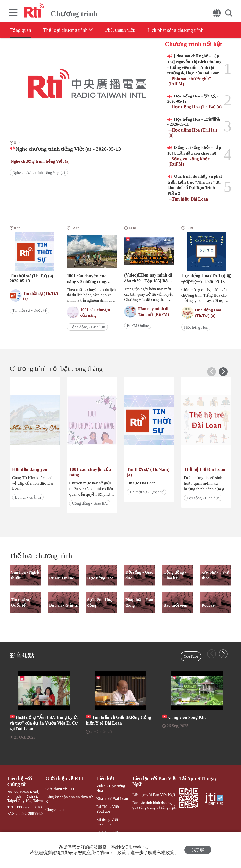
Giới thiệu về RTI (64, 778)
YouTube (191, 656)
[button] (223, 372)
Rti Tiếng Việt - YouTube (109, 809)
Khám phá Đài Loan (112, 799)
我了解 (198, 850)
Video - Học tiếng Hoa (111, 788)
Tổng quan (20, 30)
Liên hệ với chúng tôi (20, 781)
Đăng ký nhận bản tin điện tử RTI (69, 799)
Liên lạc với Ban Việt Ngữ (155, 781)
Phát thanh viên (120, 30)
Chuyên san (55, 810)
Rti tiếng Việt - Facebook (108, 822)
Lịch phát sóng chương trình (176, 30)
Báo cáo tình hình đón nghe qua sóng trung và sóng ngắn (155, 805)
